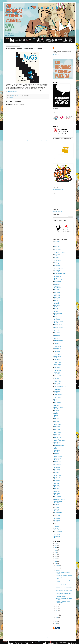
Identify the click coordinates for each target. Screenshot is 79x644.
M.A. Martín (57, 420)
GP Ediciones (57, 332)
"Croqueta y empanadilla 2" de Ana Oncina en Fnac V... (63, 602)
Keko (55, 399)
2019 (56, 556)
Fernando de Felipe (58, 328)
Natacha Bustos (58, 461)
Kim (55, 401)
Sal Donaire (57, 504)
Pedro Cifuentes (58, 476)
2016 (56, 562)
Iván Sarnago (57, 342)
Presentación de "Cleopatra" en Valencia (64, 575)
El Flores (56, 308)
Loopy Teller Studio (58, 412)
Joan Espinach (57, 359)
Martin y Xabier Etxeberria (60, 441)
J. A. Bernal (57, 344)
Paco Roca (57, 473)
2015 (56, 564)
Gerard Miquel (57, 331)
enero (57, 618)
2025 (56, 545)
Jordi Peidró (57, 369)
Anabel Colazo (57, 259)
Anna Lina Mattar (58, 267)
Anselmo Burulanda (58, 269)
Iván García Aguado (59, 340)
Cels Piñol (56, 289)
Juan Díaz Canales (58, 385)
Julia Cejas (57, 396)
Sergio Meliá (57, 522)
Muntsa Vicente (58, 458)
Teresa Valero (57, 525)
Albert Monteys (57, 245)
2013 (56, 622)
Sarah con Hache (58, 512)
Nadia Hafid (57, 460)
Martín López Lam (58, 439)
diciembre (58, 565)
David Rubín (57, 304)
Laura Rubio (57, 409)
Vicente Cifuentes (58, 530)
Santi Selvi (57, 508)
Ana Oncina (57, 256)
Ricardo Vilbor (57, 498)
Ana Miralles (57, 254)
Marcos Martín (57, 434)
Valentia (56, 528)
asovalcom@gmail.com (58, 189)
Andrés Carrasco (58, 261)
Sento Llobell (57, 516)
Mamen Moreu (57, 423)
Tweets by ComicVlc (57, 211)
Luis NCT (56, 415)
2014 (56, 620)
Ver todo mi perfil (57, 54)
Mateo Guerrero (58, 442)
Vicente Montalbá (58, 531)
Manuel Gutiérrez (58, 431)
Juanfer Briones (58, 390)
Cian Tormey (57, 293)
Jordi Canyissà (57, 367)
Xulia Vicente (57, 535)
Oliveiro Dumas (58, 465)
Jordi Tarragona (58, 371)
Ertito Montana (57, 320)
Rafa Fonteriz (57, 487)
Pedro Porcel (57, 477)
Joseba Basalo (57, 380)
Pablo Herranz (57, 468)
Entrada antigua (45, 141)
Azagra (56, 275)
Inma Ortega (57, 339)
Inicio (29, 141)
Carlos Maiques (58, 288)
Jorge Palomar (57, 372)
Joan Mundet (57, 361)
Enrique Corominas (58, 318)
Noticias (11, 97)
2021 (56, 553)
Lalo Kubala (57, 404)
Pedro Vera (57, 479)
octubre (57, 569)
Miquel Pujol (57, 452)
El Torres (56, 312)
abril (57, 612)
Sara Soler (57, 511)
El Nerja (56, 310)
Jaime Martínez (58, 348)
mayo (57, 610)
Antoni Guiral (57, 270)
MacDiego (56, 422)
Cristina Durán (57, 296)
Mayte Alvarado (58, 444)
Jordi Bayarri (57, 366)
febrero (57, 616)
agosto (57, 605)
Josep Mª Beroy (58, 382)
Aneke (56, 262)
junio (57, 608)
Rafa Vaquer (57, 490)
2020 (56, 554)
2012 (56, 624)
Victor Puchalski (58, 533)
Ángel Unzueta (57, 265)
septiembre (58, 571)
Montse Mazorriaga (58, 457)
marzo (57, 614)
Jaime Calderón (58, 347)
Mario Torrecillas (58, 437)
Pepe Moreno (57, 481)
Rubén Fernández (58, 501)
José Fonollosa (58, 375)
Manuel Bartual (58, 428)
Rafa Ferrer (57, 485)
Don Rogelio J (57, 307)
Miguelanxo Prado (58, 447)
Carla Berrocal (57, 285)
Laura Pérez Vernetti (59, 407)
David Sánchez (58, 305)
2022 (56, 551)
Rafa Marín (57, 488)
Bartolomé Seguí (58, 277)
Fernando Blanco (58, 324)
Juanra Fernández (58, 394)
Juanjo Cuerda (57, 391)
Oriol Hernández (58, 466)
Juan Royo (57, 388)
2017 (56, 560)
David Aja (56, 300)
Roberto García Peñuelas (60, 500)
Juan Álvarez (57, 383)
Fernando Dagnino (58, 326)
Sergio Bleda (57, 519)
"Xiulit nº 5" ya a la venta (61, 597)
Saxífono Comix (58, 514)
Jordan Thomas (58, 364)
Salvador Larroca (58, 506)
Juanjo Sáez (57, 393)
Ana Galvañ (57, 251)
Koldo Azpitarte (58, 402)
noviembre (58, 567)
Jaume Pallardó (58, 350)
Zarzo (56, 538)
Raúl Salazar (57, 493)
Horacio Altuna (57, 336)
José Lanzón (57, 377)
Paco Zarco (57, 474)
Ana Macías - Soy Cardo (59, 253)
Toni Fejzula (57, 527)
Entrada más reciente (11, 141)
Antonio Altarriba (58, 272)
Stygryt (56, 523)
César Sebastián (58, 291)
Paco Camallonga (58, 471)
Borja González (58, 281)
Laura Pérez (57, 406)
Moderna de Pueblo (58, 455)
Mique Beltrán (57, 450)
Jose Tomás (57, 379)
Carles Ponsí (57, 286)
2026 (56, 544)
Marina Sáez (57, 436)
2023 (56, 549)
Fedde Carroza (57, 323)
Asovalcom (57, 48)
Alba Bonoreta (57, 243)
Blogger (47, 637)
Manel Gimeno (57, 426)
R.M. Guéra (57, 484)
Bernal (56, 278)
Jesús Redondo (58, 356)
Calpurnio (56, 283)
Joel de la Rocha (58, 363)
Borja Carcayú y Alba (59, 280)
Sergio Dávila (57, 520)
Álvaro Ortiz (57, 248)
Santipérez (57, 509)
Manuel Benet (57, 430)
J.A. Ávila (56, 345)
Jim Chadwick (57, 358)
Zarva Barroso (57, 536)
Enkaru (56, 316)
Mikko (56, 449)
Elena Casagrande (58, 313)
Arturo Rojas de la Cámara (60, 273)
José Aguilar (57, 374)
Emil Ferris (57, 315)
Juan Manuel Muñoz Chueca (60, 386)
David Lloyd (57, 302)
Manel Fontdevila (58, 425)
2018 (56, 558)
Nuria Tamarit (57, 463)
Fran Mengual (57, 329)
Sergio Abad (57, 517)
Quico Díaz (57, 482)
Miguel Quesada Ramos (59, 445)
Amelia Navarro (58, 250)
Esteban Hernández (59, 321)
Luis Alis (56, 414)
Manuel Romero (58, 433)
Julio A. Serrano (58, 398)
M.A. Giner (57, 418)
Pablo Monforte (58, 469)
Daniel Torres (57, 299)
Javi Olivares (57, 351)
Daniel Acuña (57, 297)
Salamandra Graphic (12, 92)
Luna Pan (56, 417)
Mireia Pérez (57, 453)
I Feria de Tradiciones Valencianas (63, 583)
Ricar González (58, 496)
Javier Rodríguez (58, 355)
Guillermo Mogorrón (59, 334)
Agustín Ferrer (57, 242)
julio (57, 607)
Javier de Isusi (57, 353)
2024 (56, 547)
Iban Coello (57, 337)
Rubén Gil (56, 503)
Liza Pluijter (57, 410)
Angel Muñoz (57, 264)
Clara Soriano (57, 294)
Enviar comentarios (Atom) (18, 143)
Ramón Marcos (58, 492)
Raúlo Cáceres (57, 495)
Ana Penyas (57, 258)
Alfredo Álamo (57, 246)
